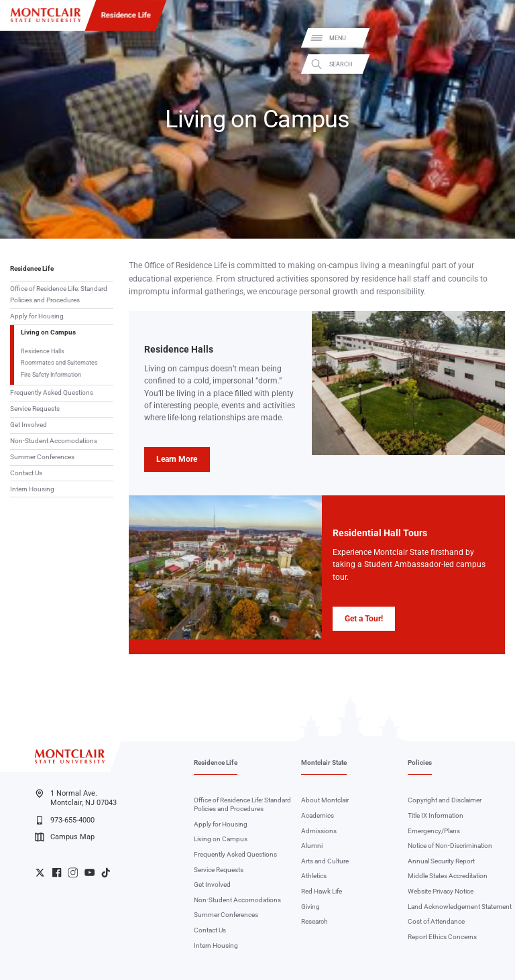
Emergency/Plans (434, 831)
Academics (318, 815)
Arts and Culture (325, 861)
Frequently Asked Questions (52, 392)
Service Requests (35, 409)
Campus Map (64, 837)
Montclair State (324, 762)
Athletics (314, 876)
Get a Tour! (364, 619)
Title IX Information (436, 815)
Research (314, 921)
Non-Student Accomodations (54, 441)
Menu (491, 39)
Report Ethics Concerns (442, 937)
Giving (310, 907)
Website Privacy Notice (441, 891)
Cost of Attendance (436, 921)
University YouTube (90, 872)
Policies (420, 762)
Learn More (177, 459)
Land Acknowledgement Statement (460, 907)
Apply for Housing (37, 316)
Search (494, 64)
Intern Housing (32, 489)
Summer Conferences (42, 457)
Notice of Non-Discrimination (450, 846)
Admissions (319, 831)
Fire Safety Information (51, 374)
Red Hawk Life (322, 891)
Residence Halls (43, 351)
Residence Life (126, 15)
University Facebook (57, 872)
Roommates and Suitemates (59, 362)
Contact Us (26, 473)
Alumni (312, 846)
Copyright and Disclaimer (445, 800)
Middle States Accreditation (448, 876)
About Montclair (325, 800)
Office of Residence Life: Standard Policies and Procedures (59, 294)
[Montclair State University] (46, 15)
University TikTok (106, 872)
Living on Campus (48, 332)
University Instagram (73, 872)
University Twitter (40, 872)
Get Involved (28, 425)
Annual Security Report (441, 861)
